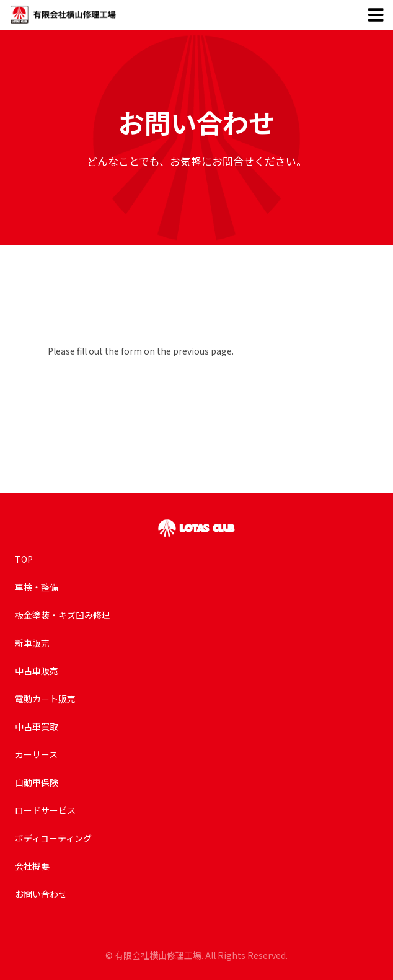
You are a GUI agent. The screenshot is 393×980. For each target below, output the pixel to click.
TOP (24, 559)
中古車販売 (37, 671)
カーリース (36, 754)
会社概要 (32, 866)
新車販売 (32, 643)
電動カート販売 (45, 699)
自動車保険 (37, 782)
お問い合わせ (41, 894)
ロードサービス (45, 810)
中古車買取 (37, 726)
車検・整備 (37, 587)
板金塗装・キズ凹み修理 (63, 615)
